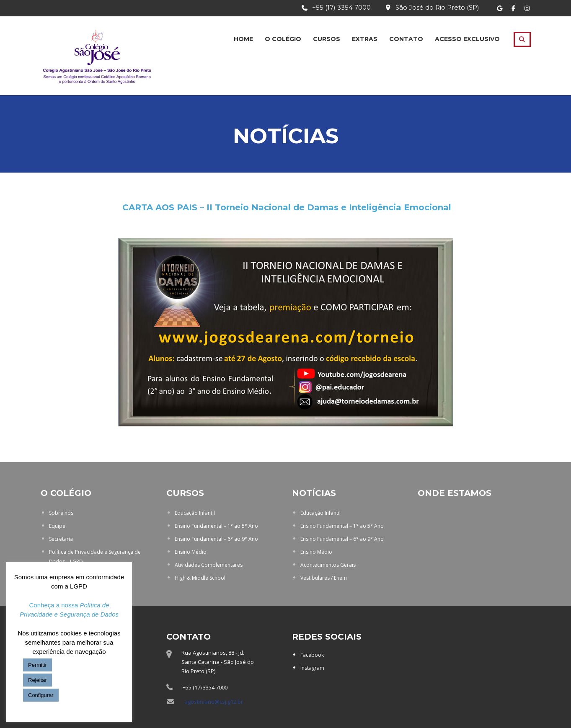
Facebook (312, 655)
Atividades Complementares (209, 565)
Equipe (57, 526)
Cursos (327, 39)
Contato (406, 39)
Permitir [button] (37, 665)
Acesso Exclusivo (467, 39)
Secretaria (61, 539)
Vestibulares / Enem (324, 578)
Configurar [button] (41, 695)
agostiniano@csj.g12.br (214, 702)
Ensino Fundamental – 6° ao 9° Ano (216, 539)
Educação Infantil (195, 513)
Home (243, 39)
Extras (365, 39)
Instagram (312, 668)
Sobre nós (61, 513)
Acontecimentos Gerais (328, 565)
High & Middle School (200, 578)
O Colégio (283, 39)
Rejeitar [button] (37, 680)
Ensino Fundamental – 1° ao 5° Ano (216, 526)
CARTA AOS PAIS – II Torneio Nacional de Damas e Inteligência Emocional (287, 207)
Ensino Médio (191, 552)
